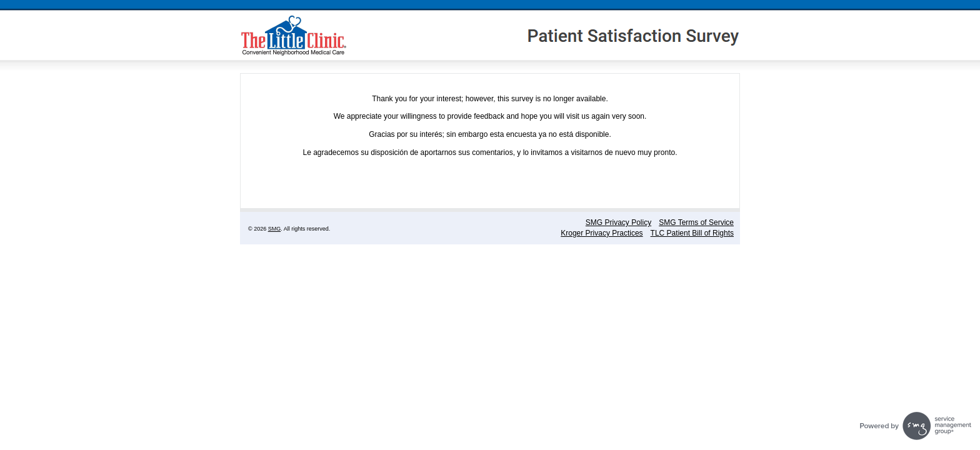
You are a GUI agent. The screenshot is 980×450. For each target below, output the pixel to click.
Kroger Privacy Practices (602, 233)
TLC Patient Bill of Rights (692, 233)
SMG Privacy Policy (618, 222)
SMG (275, 229)
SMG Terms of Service (696, 222)
